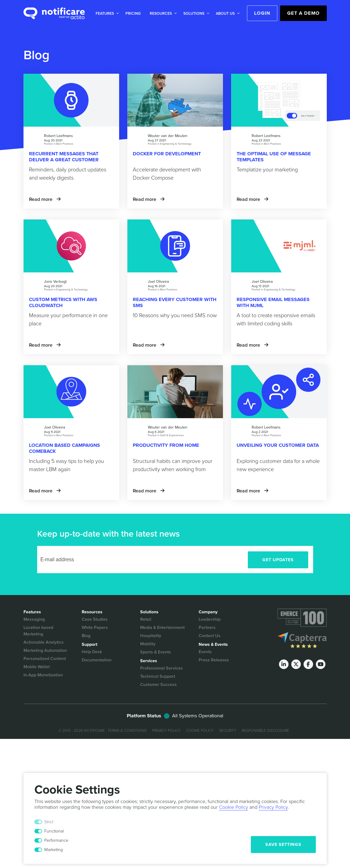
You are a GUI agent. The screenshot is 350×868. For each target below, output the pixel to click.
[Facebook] (308, 664)
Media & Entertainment (162, 628)
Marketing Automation (45, 650)
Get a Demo (303, 13)
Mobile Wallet (37, 667)
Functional (54, 831)
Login (262, 13)
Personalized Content (45, 659)
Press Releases (214, 660)
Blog (86, 636)
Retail (146, 619)
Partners (207, 628)
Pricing (133, 14)
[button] (106, 14)
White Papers (95, 628)
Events (205, 652)
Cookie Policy (200, 731)
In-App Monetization (43, 675)
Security (228, 731)
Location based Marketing (38, 631)
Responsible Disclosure (265, 731)
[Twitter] (296, 664)
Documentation (97, 660)
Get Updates (278, 560)
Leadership (210, 619)
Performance (56, 840)
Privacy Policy (166, 731)
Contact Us (210, 636)
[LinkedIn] (284, 664)
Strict (49, 822)
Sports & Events (156, 652)
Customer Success (158, 685)
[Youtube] (321, 664)
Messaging (34, 619)
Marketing (54, 850)
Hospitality (151, 636)
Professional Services (161, 668)
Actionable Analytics (44, 642)
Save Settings (283, 845)
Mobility (148, 644)
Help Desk (92, 652)
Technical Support (158, 676)
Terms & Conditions (127, 731)
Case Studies (95, 619)
